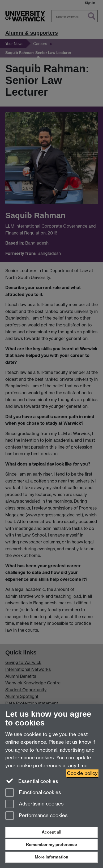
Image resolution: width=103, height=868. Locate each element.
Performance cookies (37, 816)
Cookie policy (82, 773)
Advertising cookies (35, 804)
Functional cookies (33, 793)
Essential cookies (32, 781)
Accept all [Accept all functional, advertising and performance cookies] (51, 832)
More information (51, 857)
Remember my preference (51, 845)
